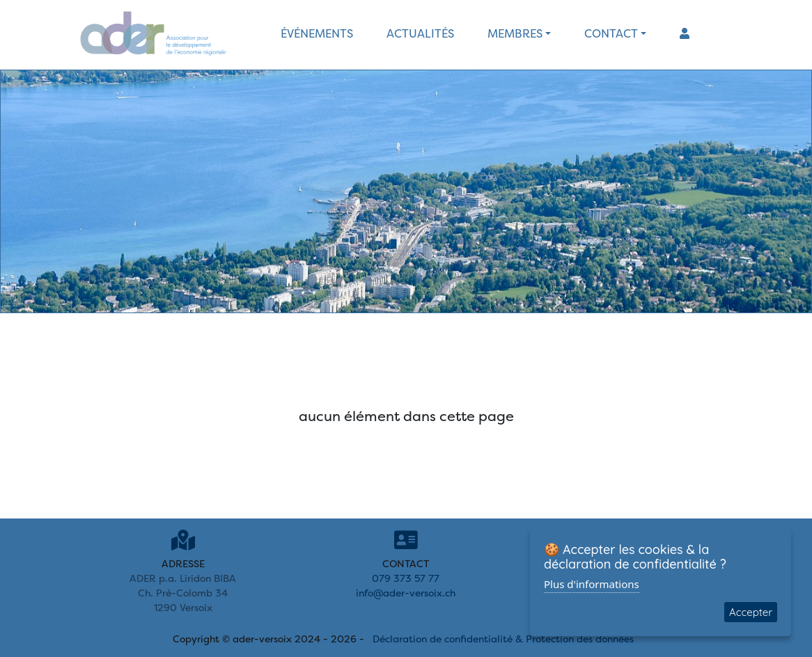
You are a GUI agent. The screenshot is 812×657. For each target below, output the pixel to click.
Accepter (751, 612)
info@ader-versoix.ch (406, 593)
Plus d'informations (592, 584)
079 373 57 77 (406, 578)
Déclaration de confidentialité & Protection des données (503, 639)
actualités (420, 33)
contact (611, 33)
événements (317, 33)
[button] (685, 33)
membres (515, 33)
